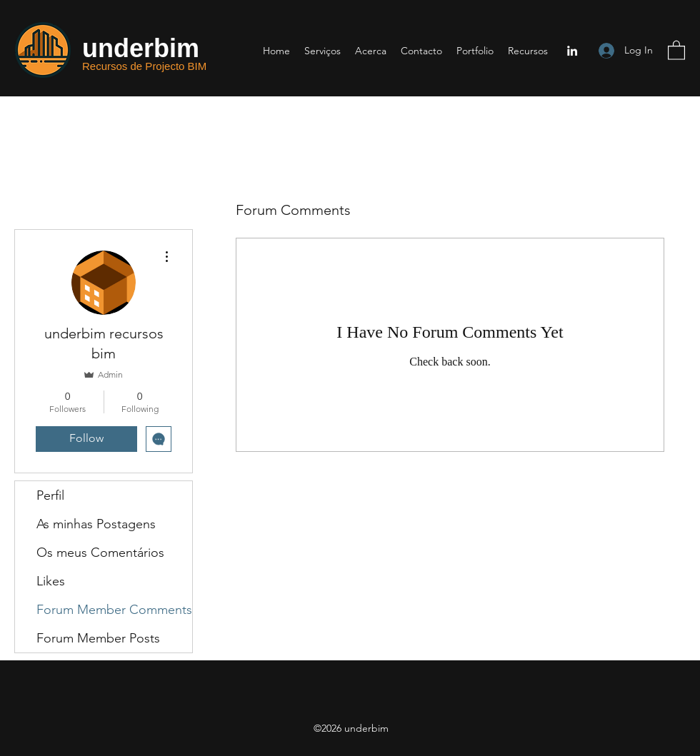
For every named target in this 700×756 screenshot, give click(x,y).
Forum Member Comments (114, 610)
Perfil (50, 495)
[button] (676, 50)
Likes (51, 581)
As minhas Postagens (96, 524)
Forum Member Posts (98, 638)
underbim (141, 48)
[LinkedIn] (572, 51)
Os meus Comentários (100, 553)
